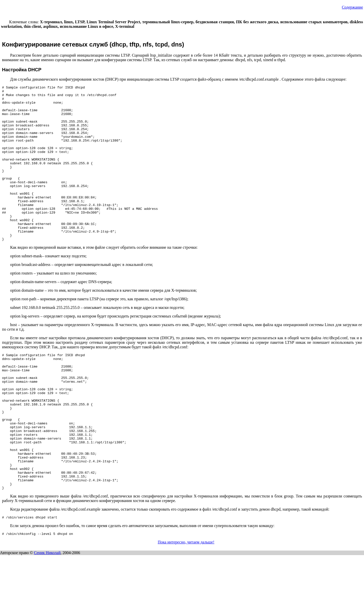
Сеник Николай (47, 613)
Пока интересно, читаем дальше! (186, 602)
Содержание (352, 7)
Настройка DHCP (22, 70)
